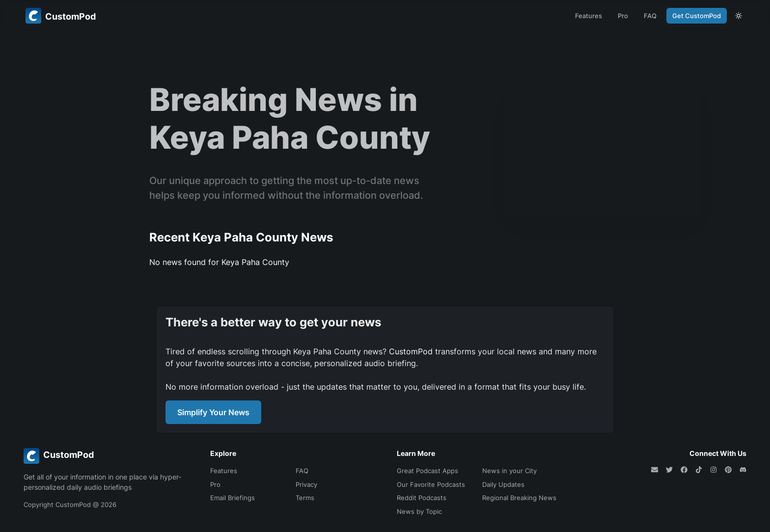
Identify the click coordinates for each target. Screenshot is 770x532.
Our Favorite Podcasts (431, 484)
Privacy (306, 484)
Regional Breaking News (519, 498)
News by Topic (419, 511)
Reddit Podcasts (422, 498)
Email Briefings (233, 498)
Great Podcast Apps (427, 471)
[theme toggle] (739, 16)
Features (589, 16)
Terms (305, 498)
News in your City (509, 471)
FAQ (650, 16)
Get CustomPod (697, 16)
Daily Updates (503, 484)
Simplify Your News (213, 412)
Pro (623, 16)
